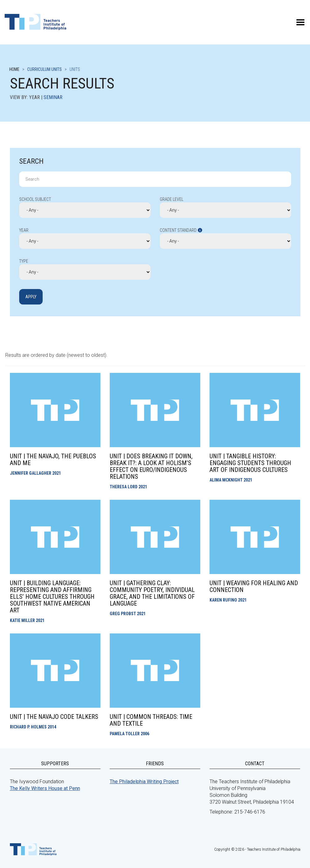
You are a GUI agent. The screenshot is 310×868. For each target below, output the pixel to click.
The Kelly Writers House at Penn (45, 788)
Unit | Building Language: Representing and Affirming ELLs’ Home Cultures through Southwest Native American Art (52, 597)
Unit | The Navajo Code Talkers (54, 717)
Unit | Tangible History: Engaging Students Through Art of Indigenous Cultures (250, 463)
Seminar (53, 97)
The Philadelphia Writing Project (144, 782)
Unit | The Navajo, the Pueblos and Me (53, 460)
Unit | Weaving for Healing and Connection (254, 586)
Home (14, 69)
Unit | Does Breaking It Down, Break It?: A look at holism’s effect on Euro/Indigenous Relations (151, 466)
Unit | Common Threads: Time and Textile (151, 720)
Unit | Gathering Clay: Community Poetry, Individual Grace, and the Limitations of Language (152, 593)
